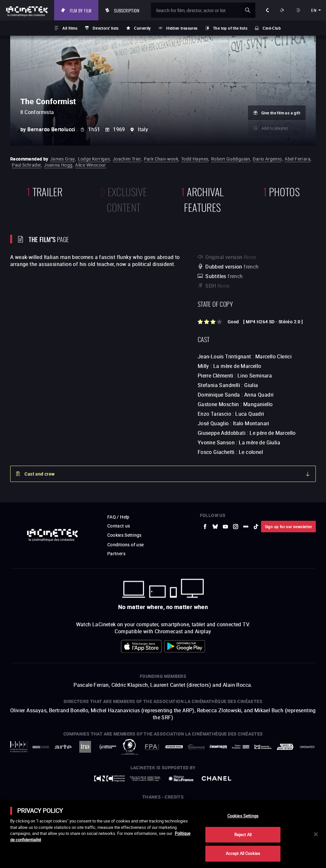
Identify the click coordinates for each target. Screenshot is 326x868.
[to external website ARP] (130, 747)
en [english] (314, 10)
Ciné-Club (272, 28)
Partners (116, 553)
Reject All (243, 835)
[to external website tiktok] (256, 527)
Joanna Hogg (58, 165)
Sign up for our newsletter (288, 527)
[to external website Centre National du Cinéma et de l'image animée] (110, 778)
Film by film (83, 10)
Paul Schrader (26, 165)
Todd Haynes (195, 159)
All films (70, 28)
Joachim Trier (127, 159)
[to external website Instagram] (236, 527)
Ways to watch (283, 10)
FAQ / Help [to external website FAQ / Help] (118, 517)
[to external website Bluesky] (215, 527)
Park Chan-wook (161, 159)
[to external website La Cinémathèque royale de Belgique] (307, 747)
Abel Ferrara (298, 159)
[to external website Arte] (63, 747)
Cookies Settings (125, 535)
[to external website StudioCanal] (174, 747)
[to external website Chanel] (216, 778)
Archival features (202, 199)
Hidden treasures (182, 28)
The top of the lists (230, 28)
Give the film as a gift (281, 113)
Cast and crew (39, 474)
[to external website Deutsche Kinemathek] (263, 747)
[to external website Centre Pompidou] (241, 747)
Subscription (129, 10)
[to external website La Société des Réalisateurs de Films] (19, 747)
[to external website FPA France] (152, 747)
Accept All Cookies (243, 853)
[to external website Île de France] (181, 778)
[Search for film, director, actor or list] (204, 10)
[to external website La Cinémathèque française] (218, 747)
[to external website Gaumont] (196, 747)
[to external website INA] (85, 747)
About (268, 10)
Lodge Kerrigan (94, 159)
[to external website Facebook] (205, 527)
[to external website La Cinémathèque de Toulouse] (108, 747)
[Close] (316, 834)
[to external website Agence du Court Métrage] (285, 747)
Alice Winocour (91, 165)
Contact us (119, 526)
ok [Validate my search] (248, 10)
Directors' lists (106, 28)
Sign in (298, 10)
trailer (45, 191)
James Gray (63, 159)
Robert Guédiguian (231, 159)
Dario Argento (267, 159)
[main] (163, 834)
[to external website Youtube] (225, 527)
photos (281, 191)
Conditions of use (126, 545)
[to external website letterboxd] (246, 527)
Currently (142, 28)
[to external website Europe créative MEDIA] (145, 778)
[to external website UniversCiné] (41, 747)
